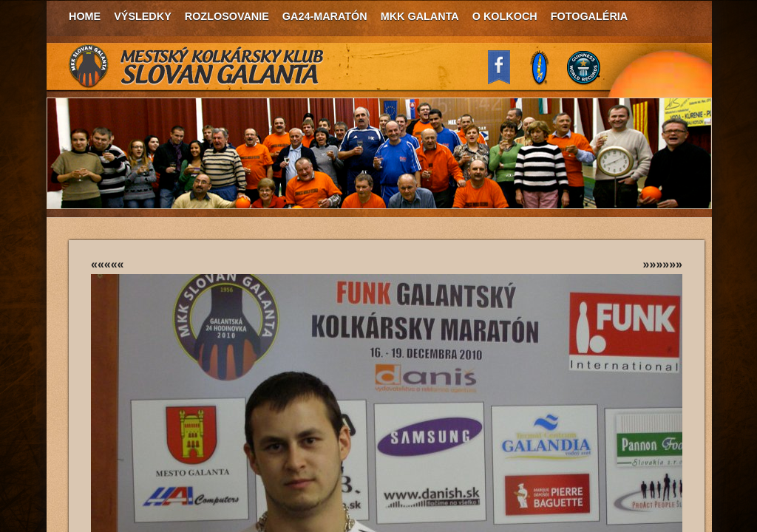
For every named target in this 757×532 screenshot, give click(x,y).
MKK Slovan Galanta (197, 66)
